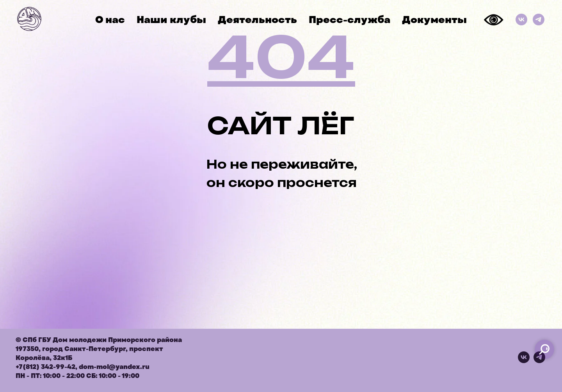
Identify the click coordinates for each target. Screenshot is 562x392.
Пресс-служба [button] (349, 20)
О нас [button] (110, 20)
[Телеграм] (539, 20)
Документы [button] (434, 20)
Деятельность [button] (257, 20)
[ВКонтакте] (521, 20)
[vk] (524, 361)
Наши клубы (171, 20)
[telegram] (539, 361)
